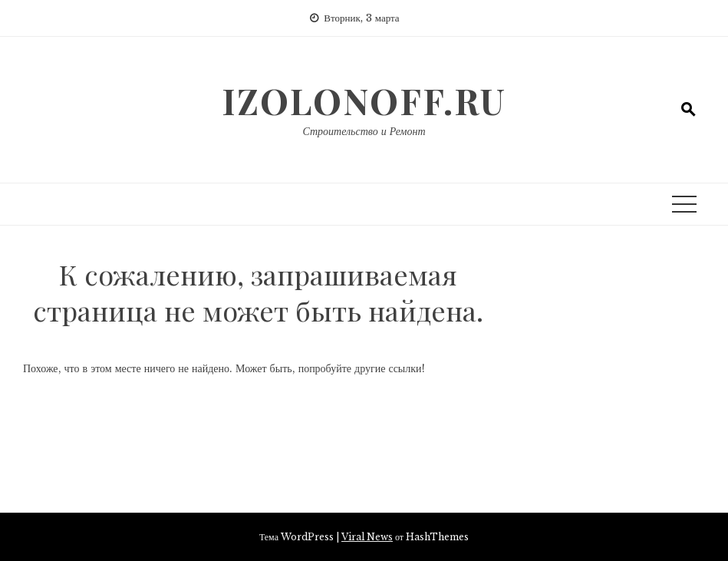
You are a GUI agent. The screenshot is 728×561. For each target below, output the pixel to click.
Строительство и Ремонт (364, 131)
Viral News (367, 537)
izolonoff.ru (364, 101)
